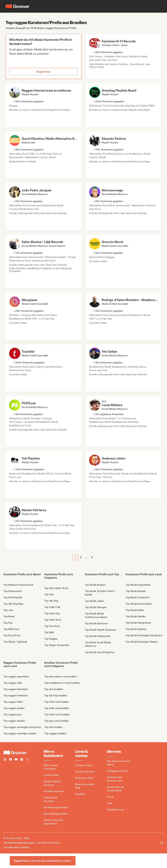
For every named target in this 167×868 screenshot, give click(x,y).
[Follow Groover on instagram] (5, 760)
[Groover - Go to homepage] (24, 753)
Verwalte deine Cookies (16, 847)
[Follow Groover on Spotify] (22, 760)
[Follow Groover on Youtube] (16, 760)
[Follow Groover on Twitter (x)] (27, 760)
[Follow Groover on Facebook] (11, 760)
